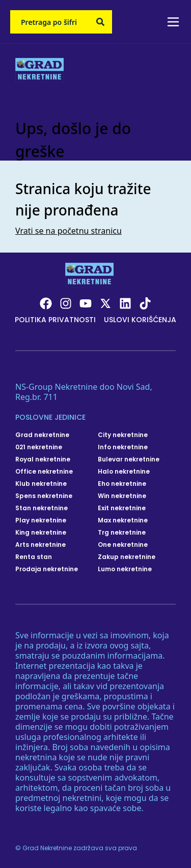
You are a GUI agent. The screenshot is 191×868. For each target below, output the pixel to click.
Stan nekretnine (42, 508)
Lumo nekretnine (125, 569)
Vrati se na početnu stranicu (69, 231)
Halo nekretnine (124, 472)
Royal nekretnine (43, 459)
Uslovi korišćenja (140, 320)
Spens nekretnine (44, 496)
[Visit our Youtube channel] (86, 303)
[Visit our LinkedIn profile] (125, 303)
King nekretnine (41, 533)
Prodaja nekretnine (47, 569)
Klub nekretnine (41, 484)
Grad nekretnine (42, 435)
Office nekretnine (44, 472)
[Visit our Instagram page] (66, 303)
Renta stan (34, 557)
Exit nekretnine (122, 508)
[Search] (100, 22)
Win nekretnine (122, 496)
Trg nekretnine (122, 533)
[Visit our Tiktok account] (145, 303)
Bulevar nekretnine (129, 459)
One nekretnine (123, 545)
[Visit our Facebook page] (46, 303)
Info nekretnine (123, 447)
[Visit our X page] (105, 303)
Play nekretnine (41, 520)
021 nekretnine (39, 447)
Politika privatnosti (55, 320)
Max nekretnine (123, 520)
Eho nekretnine (122, 484)
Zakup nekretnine (127, 557)
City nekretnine (123, 435)
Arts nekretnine (40, 545)
